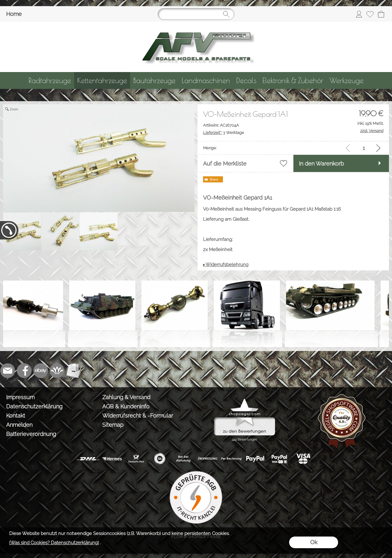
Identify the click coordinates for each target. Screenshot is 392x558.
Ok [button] (314, 542)
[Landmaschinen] (206, 80)
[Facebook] (24, 371)
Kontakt (16, 416)
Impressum (20, 397)
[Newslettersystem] (74, 371)
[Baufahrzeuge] (154, 80)
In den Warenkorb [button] (321, 164)
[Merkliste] (370, 14)
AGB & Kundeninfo (126, 406)
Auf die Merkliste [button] (225, 164)
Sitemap (113, 425)
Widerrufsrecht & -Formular (138, 416)
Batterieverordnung (31, 434)
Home (14, 14)
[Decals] (246, 80)
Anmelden (19, 425)
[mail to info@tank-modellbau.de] (8, 371)
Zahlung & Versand (126, 397)
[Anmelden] (359, 14)
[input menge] (364, 148)
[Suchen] (196, 14)
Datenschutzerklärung (34, 406)
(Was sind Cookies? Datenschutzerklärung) (54, 543)
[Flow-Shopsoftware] (57, 371)
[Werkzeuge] (347, 80)
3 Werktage (224, 133)
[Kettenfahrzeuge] (102, 80)
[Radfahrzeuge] (50, 80)
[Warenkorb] (381, 14)
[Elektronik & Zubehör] (293, 80)
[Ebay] (41, 371)
